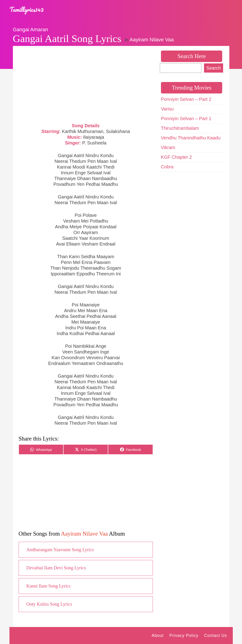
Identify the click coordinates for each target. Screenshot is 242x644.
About (157, 636)
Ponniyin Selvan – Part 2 (186, 99)
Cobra (167, 167)
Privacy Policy (184, 636)
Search (214, 68)
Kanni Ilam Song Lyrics (49, 586)
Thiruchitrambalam (180, 128)
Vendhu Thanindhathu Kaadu (191, 138)
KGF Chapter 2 (176, 157)
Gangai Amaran (31, 30)
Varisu (167, 109)
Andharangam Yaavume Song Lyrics (60, 550)
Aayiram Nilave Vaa (152, 40)
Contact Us (215, 636)
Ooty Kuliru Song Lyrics (49, 604)
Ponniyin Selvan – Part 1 (186, 119)
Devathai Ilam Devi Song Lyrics (56, 568)
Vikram (168, 147)
